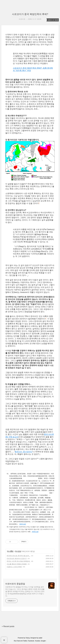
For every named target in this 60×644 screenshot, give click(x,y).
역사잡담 (18, 551)
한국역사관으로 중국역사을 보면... (18, 556)
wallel (40, 638)
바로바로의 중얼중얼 (15, 584)
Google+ (43, 641)
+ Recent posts (8, 626)
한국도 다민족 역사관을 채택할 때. (18, 561)
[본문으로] (23, 524)
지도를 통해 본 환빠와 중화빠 (17, 564)
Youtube (37, 641)
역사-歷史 (10, 551)
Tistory (28, 638)
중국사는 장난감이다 (23, 452)
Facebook (31, 641)
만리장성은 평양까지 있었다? (17, 558)
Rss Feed (17, 641)
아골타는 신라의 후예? (14, 567)
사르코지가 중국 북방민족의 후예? (30, 14)
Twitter (25, 641)
